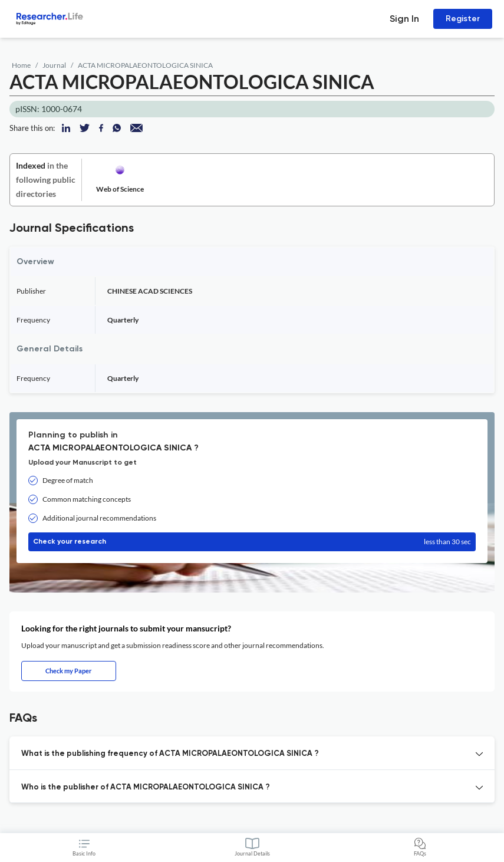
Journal (54, 65)
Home (21, 65)
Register (463, 19)
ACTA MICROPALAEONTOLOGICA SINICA (145, 65)
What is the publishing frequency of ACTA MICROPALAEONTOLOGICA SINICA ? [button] (170, 754)
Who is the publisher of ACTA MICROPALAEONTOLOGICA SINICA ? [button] (146, 787)
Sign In (404, 19)
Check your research (252, 542)
